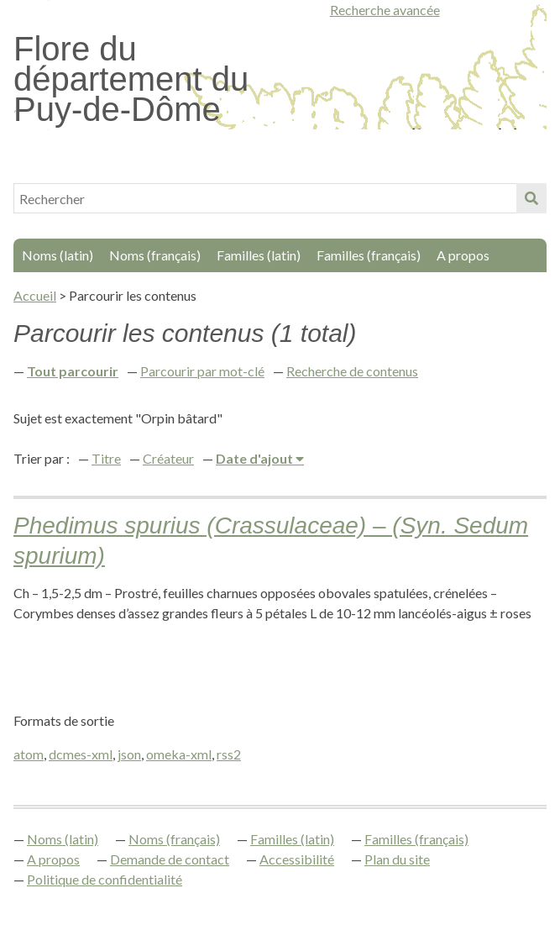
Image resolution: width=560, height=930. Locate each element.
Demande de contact (170, 859)
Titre (106, 458)
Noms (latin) (58, 255)
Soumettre (531, 198)
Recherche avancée (385, 10)
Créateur (168, 458)
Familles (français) (369, 255)
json (129, 754)
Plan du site (397, 859)
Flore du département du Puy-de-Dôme (131, 79)
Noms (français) (155, 255)
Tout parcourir (73, 371)
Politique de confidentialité (105, 879)
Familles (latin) (259, 255)
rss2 (229, 754)
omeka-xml (179, 754)
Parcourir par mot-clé (202, 371)
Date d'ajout (256, 458)
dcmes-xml (81, 754)
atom (29, 754)
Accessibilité (297, 859)
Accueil (35, 295)
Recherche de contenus (352, 371)
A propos (463, 255)
